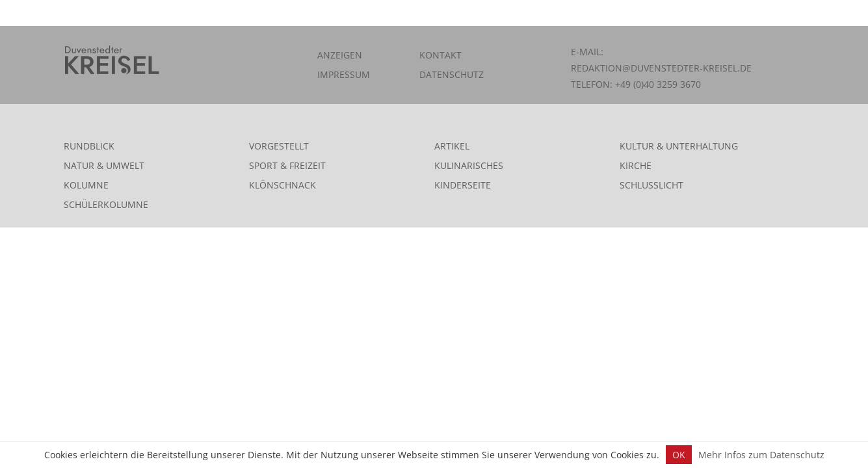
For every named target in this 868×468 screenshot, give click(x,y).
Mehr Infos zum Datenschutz (761, 455)
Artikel (452, 146)
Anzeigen (340, 55)
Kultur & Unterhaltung (679, 146)
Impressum (344, 74)
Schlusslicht (651, 185)
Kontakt (441, 55)
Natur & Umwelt (104, 165)
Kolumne (86, 185)
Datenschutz (452, 74)
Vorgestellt (279, 146)
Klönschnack (283, 185)
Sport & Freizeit (287, 165)
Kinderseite (463, 185)
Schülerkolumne (106, 204)
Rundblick (89, 146)
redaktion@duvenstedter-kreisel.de (661, 68)
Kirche (636, 165)
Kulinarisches (469, 165)
